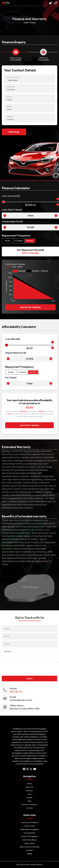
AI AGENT (30, 850)
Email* (9, 106)
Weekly (8, 241)
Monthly (30, 241)
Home (29, 784)
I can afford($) (13, 339)
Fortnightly (19, 241)
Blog (30, 801)
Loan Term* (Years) (12, 210)
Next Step (14, 132)
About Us (29, 787)
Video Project (29, 843)
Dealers (29, 798)
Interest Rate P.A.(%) (12, 221)
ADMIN (30, 854)
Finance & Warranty (30, 805)
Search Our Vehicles (30, 307)
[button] (56, 3)
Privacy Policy (29, 826)
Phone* (10, 97)
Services (29, 791)
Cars (29, 794)
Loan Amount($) (11, 196)
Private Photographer (29, 836)
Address (10, 116)
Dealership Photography (30, 829)
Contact (30, 808)
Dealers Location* (14, 77)
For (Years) (11, 377)
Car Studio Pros (29, 833)
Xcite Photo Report (30, 840)
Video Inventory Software (29, 847)
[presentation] (19, 669)
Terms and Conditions (30, 823)
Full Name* (11, 87)
